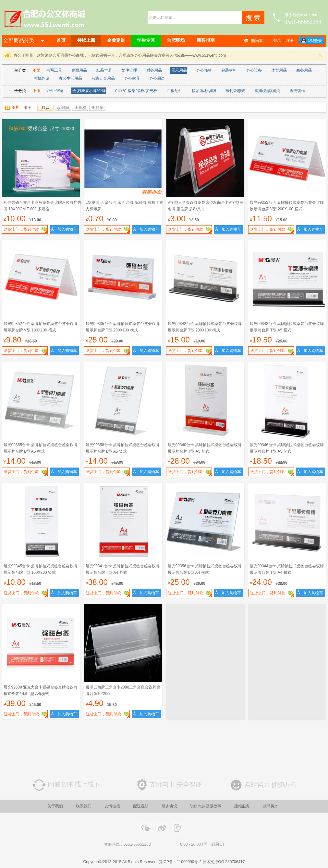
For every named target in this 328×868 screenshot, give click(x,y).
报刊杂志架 (235, 91)
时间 (63, 108)
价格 (80, 108)
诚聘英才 (271, 806)
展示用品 (179, 70)
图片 (12, 108)
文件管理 (129, 70)
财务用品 (154, 70)
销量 (97, 108)
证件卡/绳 (55, 91)
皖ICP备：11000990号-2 (180, 862)
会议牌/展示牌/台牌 (89, 91)
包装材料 (229, 70)
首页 (61, 40)
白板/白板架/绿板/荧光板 (136, 91)
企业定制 (116, 40)
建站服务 (242, 806)
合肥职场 (176, 40)
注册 (290, 41)
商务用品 (304, 70)
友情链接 (112, 806)
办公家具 (132, 78)
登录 (277, 41)
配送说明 (141, 806)
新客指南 (206, 40)
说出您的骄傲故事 (206, 806)
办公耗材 (204, 70)
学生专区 (146, 40)
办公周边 (157, 78)
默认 (45, 108)
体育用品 (279, 70)
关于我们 (55, 806)
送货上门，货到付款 (26, 230)
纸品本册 (104, 70)
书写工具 (54, 70)
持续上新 (86, 40)
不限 (37, 70)
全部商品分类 (24, 40)
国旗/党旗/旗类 (267, 91)
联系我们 (84, 806)
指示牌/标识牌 (204, 91)
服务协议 (169, 806)
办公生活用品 (70, 78)
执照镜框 (297, 91)
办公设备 (254, 70)
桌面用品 (79, 70)
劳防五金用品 (103, 78)
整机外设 (42, 78)
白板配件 (175, 91)
